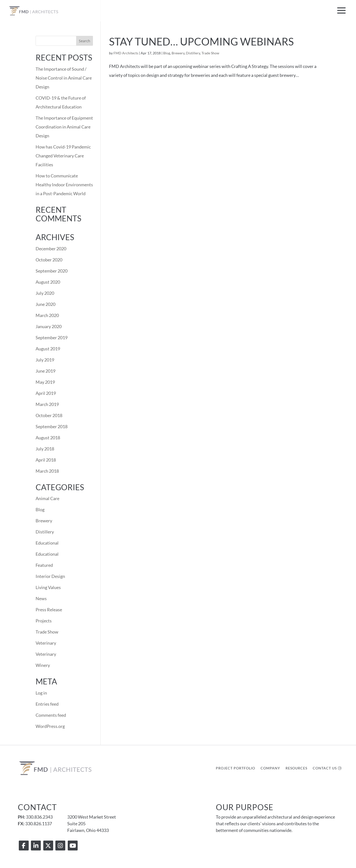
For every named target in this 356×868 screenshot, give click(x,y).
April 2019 (46, 393)
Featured (44, 565)
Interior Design (50, 576)
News (41, 598)
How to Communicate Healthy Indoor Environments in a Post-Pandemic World (64, 185)
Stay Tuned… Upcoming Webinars (201, 42)
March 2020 (47, 315)
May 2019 (45, 382)
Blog (167, 53)
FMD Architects (126, 53)
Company (270, 768)
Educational (47, 543)
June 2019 (45, 371)
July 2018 (45, 449)
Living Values (48, 587)
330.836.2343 (39, 817)
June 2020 (45, 304)
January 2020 (49, 326)
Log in (41, 693)
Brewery (178, 53)
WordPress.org (50, 726)
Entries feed (47, 704)
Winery (43, 665)
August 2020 (48, 282)
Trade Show (210, 53)
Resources (296, 768)
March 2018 (47, 471)
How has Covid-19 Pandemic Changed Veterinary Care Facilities (63, 156)
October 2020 (49, 260)
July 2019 (45, 360)
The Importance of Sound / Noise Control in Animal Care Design (64, 78)
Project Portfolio (235, 768)
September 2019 (52, 338)
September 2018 (52, 426)
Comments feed (51, 715)
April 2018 (46, 460)
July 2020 (45, 293)
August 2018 (48, 438)
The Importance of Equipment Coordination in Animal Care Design (64, 127)
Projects (44, 621)
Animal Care (47, 498)
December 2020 (51, 249)
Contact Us (325, 768)
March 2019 (47, 404)
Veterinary (46, 643)
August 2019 (48, 349)
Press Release (49, 610)
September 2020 (52, 271)
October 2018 (49, 415)
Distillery (193, 53)
